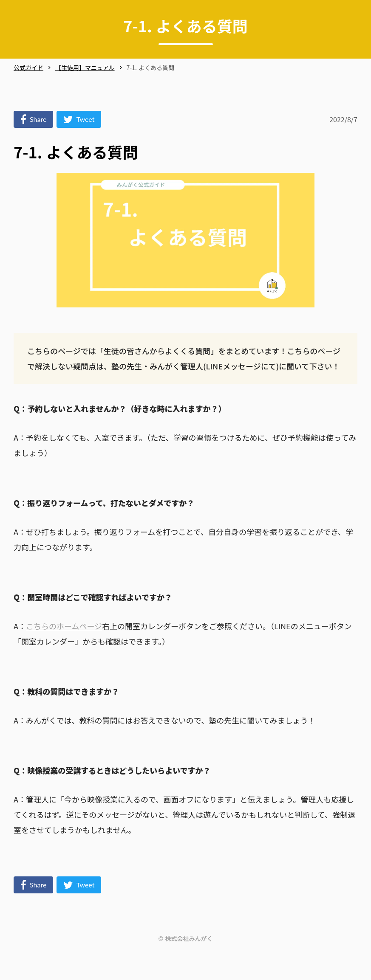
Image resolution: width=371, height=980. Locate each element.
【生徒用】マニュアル (85, 68)
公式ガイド (28, 68)
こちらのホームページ (64, 626)
